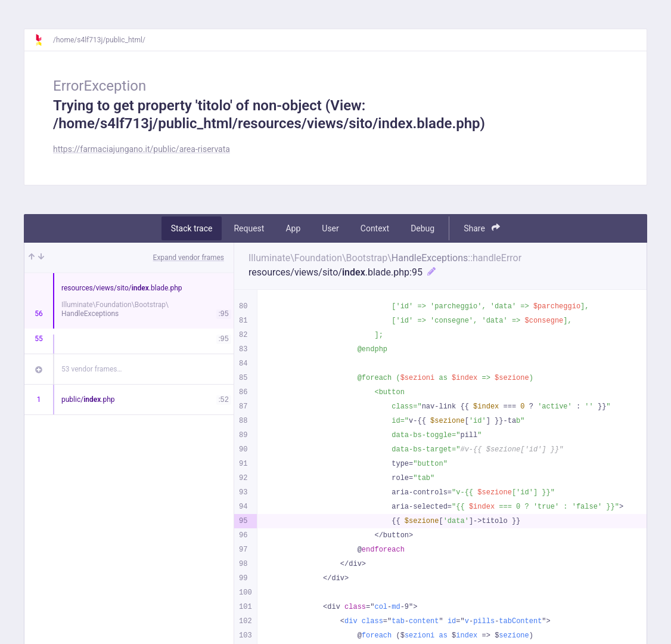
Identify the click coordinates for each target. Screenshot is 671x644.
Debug (423, 228)
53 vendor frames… (91, 369)
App (293, 228)
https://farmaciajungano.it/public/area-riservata (142, 149)
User (330, 228)
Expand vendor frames (189, 258)
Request (249, 228)
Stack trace (192, 228)
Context (375, 228)
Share (482, 228)
